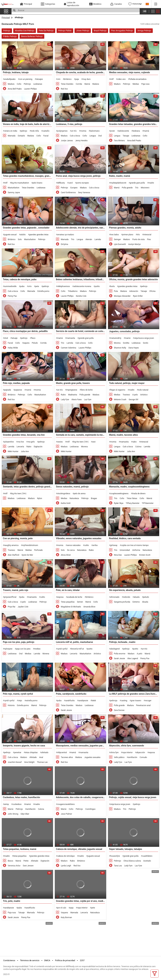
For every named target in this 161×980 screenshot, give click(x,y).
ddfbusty (61, 183)
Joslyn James (67, 141)
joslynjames (62, 131)
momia (83, 131)
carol (71, 183)
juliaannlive (9, 442)
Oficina (152, 291)
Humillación (132, 757)
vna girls (31, 442)
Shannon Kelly (120, 348)
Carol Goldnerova (68, 193)
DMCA (47, 960)
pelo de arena (80, 494)
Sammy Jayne (14, 193)
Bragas (94, 498)
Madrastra (73, 395)
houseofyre (115, 856)
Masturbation (13, 188)
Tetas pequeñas (68, 602)
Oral (100, 136)
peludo (146, 597)
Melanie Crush (120, 400)
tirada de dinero (139, 494)
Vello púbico (119, 757)
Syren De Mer (27, 555)
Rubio (63, 395)
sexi (94, 442)
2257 (82, 960)
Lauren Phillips (30, 89)
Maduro (117, 84)
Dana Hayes (134, 348)
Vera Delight (29, 762)
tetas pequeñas (20, 856)
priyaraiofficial (10, 597)
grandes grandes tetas (39, 235)
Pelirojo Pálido (65, 31)
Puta (116, 291)
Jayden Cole (23, 607)
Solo (20, 239)
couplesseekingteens (119, 494)
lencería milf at (78, 649)
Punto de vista (139, 239)
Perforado (38, 550)
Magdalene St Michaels (71, 607)
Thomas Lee (42, 762)
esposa (60, 597)
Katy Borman (66, 917)
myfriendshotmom (30, 545)
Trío (137, 188)
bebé (94, 701)
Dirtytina (64, 244)
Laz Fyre (88, 400)
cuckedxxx (17, 804)
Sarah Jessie (119, 658)
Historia (11, 705)
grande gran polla (137, 183)
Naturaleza (74, 498)
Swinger (117, 239)
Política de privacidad (65, 960)
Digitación (38, 447)
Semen (80, 602)
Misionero (145, 188)
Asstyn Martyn (135, 244)
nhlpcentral (62, 752)
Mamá (87, 84)
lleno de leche (87, 390)
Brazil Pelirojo (100, 31)
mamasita (71, 338)
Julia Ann (25, 451)
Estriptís (21, 136)
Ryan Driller (138, 296)
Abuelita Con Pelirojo (25, 31)
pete (37, 286)
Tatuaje (126, 136)
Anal (41, 757)
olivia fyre (114, 752)
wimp (6, 804)
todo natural (143, 390)
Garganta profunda (122, 602)
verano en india (11, 131)
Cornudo (143, 757)
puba (22, 286)
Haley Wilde (13, 348)
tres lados (115, 235)
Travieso (126, 395)
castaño (46, 131)
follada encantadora (138, 79)
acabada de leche (75, 597)
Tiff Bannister (148, 503)
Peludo (35, 343)
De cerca (71, 550)
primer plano (128, 235)
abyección (141, 752)
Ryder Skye (119, 503)
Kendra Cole (81, 296)
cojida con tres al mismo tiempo (135, 545)
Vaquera (26, 343)
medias (37, 649)
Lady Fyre (65, 400)
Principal (6, 17)
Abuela (145, 602)
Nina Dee (118, 555)
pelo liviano (37, 183)
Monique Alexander (122, 296)
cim (59, 79)
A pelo (135, 395)
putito (97, 286)
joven (113, 131)
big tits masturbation (20, 183)
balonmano (95, 131)
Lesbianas (38, 84)
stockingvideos (64, 494)
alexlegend (115, 649)
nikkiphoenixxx (64, 286)
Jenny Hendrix (81, 141)
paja (77, 79)
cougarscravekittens (66, 804)
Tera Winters (119, 141)
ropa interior (127, 752)
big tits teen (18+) (81, 442)
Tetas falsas (132, 498)
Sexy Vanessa (84, 193)
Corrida (79, 84)
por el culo (62, 908)
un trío (74, 131)
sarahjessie (83, 701)
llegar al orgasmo (118, 390)
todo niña (35, 131)
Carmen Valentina (68, 348)
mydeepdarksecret (118, 183)
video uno (121, 79)
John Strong (13, 814)
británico (68, 79)
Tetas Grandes (67, 84)
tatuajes (39, 79)
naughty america (11, 545)
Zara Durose (119, 710)
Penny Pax (12, 296)
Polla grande (127, 188)
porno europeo (83, 183)
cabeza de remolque (66, 856)
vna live (21, 442)
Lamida (98, 239)
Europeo (74, 188)
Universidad (125, 550)
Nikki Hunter (13, 451)
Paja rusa (145, 84)
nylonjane (8, 649)
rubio (134, 442)
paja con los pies (23, 649)
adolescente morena (82, 286)
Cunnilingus (90, 809)
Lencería (20, 447)
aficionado (115, 597)
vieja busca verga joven (144, 338)
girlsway (114, 545)
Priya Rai (12, 607)
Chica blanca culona (132, 861)
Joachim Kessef (15, 762)
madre (151, 183)
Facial (46, 136)
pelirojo (24, 131)
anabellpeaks (10, 79)
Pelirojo (7, 31)
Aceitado (147, 861)
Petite (26, 861)
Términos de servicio (30, 960)
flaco (33, 338)
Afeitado (33, 757)
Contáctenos (9, 960)
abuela (137, 597)
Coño (19, 84)
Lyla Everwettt (120, 244)
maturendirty (116, 338)
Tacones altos (67, 757)
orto (30, 286)
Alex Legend (133, 658)
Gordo (146, 343)
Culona (138, 447)
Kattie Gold (66, 503)
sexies (60, 442)
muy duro (86, 79)
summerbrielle (10, 286)
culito (87, 545)
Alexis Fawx (77, 400)
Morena (117, 343)
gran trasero (136, 701)
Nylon (40, 498)
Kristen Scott (145, 555)
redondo (127, 597)
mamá (146, 131)
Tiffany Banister (133, 503)
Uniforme (136, 550)
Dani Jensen (28, 866)
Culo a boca (75, 136)
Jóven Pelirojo (83, 31)
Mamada (12, 136)
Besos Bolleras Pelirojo (32, 36)
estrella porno (32, 701)
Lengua (93, 136)
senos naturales (74, 545)
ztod (6, 338)
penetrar (18, 752)
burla (112, 286)
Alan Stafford (13, 555)
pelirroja (114, 701)
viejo (20, 701)
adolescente (124, 131)
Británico (12, 239)
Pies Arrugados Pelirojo (122, 31)
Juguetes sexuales (92, 757)
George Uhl (133, 400)
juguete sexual (10, 235)
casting (124, 701)
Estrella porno (43, 291)
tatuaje (14, 338)
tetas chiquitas (31, 752)
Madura (11, 84)
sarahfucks (70, 701)
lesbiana (136, 131)
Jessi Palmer (66, 814)
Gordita (126, 343)
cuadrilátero (147, 856)
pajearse (18, 390)
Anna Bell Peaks (15, 89)
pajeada (7, 390)
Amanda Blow (89, 607)
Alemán (89, 239)
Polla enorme (120, 654)
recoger (148, 701)
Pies (149, 239)
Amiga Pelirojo (144, 31)
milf (112, 79)
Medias (136, 84)
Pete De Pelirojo (46, 31)
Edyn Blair (25, 814)
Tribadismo (73, 291)
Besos (10, 861)
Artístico (144, 395)
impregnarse (72, 390)
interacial (147, 235)
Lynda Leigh (66, 866)
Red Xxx (64, 89)
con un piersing (26, 79)
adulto (23, 235)
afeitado (45, 752)
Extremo (136, 602)
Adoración (134, 291)
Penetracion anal (143, 705)
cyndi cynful (62, 649)
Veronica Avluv (14, 866)
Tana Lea (118, 866)
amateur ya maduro (66, 235)
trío (138, 235)
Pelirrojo (27, 84)
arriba (95, 545)
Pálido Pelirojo (10, 36)
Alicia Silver (66, 555)
